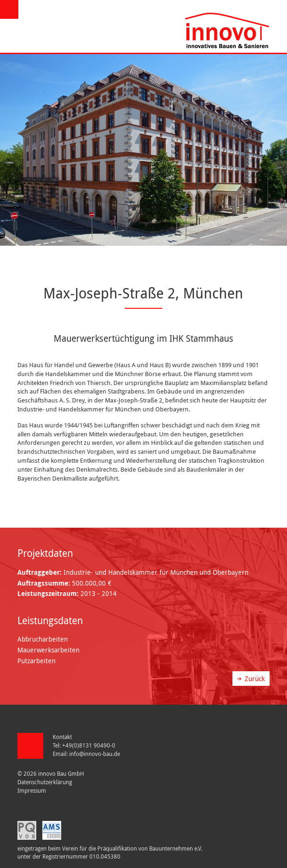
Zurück (255, 679)
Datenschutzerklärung (45, 782)
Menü (10, 10)
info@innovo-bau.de (95, 754)
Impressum (32, 791)
